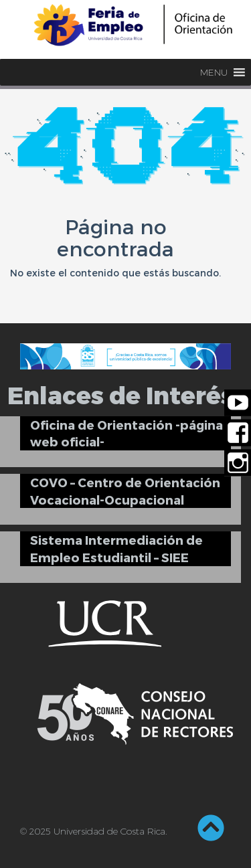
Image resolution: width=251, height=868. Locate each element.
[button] (214, 72)
